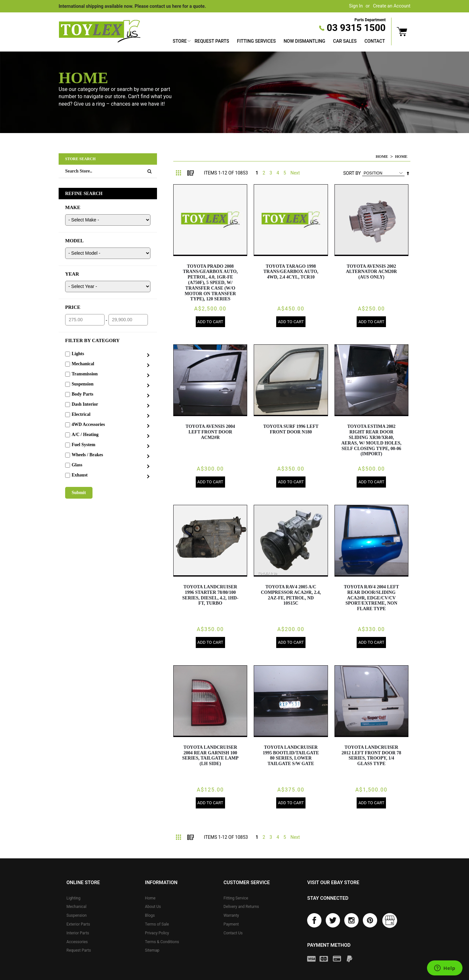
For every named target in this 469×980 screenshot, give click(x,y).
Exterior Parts (78, 925)
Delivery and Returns (241, 908)
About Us (153, 908)
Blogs (150, 916)
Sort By (352, 173)
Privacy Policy (157, 934)
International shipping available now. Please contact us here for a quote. (132, 6)
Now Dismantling (305, 41)
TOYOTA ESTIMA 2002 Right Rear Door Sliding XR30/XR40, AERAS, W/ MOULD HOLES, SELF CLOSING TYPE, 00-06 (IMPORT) (371, 440)
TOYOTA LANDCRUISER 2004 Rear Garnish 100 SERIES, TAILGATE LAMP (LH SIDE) (210, 756)
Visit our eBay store (333, 883)
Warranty (231, 916)
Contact (375, 41)
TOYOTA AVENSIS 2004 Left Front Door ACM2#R (210, 432)
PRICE (73, 307)
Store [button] (180, 41)
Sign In (356, 6)
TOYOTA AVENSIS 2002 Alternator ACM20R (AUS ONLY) (371, 272)
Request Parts (212, 41)
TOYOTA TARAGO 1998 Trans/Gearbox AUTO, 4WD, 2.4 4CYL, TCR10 (291, 272)
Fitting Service (236, 899)
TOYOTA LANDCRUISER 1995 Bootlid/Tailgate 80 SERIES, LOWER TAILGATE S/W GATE (291, 756)
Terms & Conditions (162, 943)
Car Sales (345, 41)
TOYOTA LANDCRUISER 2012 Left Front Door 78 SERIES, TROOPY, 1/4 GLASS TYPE (371, 756)
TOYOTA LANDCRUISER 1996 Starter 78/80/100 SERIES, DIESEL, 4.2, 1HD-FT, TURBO (210, 596)
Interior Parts (78, 934)
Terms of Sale (157, 925)
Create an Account (392, 6)
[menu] (279, 42)
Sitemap (152, 952)
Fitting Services (256, 41)
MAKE (73, 207)
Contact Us (233, 934)
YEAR (72, 274)
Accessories (77, 943)
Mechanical (77, 908)
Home (382, 157)
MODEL (74, 241)
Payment (231, 925)
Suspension (77, 916)
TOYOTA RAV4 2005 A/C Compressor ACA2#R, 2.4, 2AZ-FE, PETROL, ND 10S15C (291, 596)
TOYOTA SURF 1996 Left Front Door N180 (291, 430)
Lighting (73, 899)
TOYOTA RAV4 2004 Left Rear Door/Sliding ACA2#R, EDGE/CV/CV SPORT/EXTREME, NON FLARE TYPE (371, 598)
